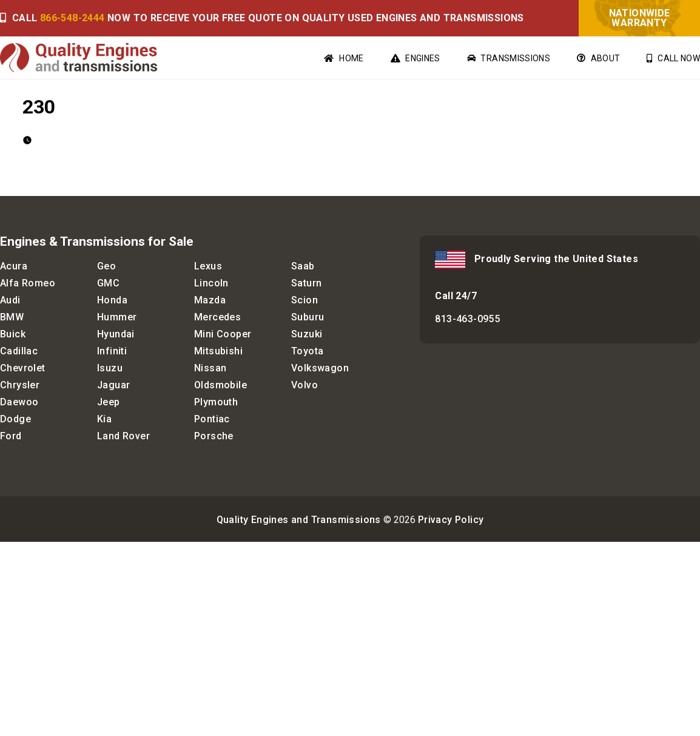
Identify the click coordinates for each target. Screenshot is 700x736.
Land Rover (123, 436)
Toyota (307, 351)
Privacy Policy (451, 520)
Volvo (305, 385)
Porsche (214, 436)
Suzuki (307, 334)
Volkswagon (320, 368)
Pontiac (212, 419)
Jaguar (113, 385)
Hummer (117, 317)
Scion (305, 300)
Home (344, 58)
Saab (303, 266)
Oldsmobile (220, 385)
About (598, 58)
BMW (12, 317)
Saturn (306, 283)
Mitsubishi (218, 351)
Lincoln (211, 283)
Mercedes (217, 317)
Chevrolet (23, 368)
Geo (106, 266)
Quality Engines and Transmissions (299, 520)
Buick (13, 334)
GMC (108, 283)
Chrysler (20, 385)
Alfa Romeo (28, 283)
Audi (10, 300)
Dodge (15, 419)
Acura (14, 266)
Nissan (210, 368)
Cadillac (19, 351)
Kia (104, 419)
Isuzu (110, 368)
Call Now (673, 58)
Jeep (109, 402)
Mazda (210, 300)
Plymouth (216, 402)
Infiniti (112, 351)
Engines (416, 58)
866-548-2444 (72, 18)
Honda (112, 300)
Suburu (308, 317)
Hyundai (116, 334)
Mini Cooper (223, 334)
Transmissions (509, 58)
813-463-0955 (467, 319)
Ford (11, 436)
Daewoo (19, 402)
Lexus (208, 266)
